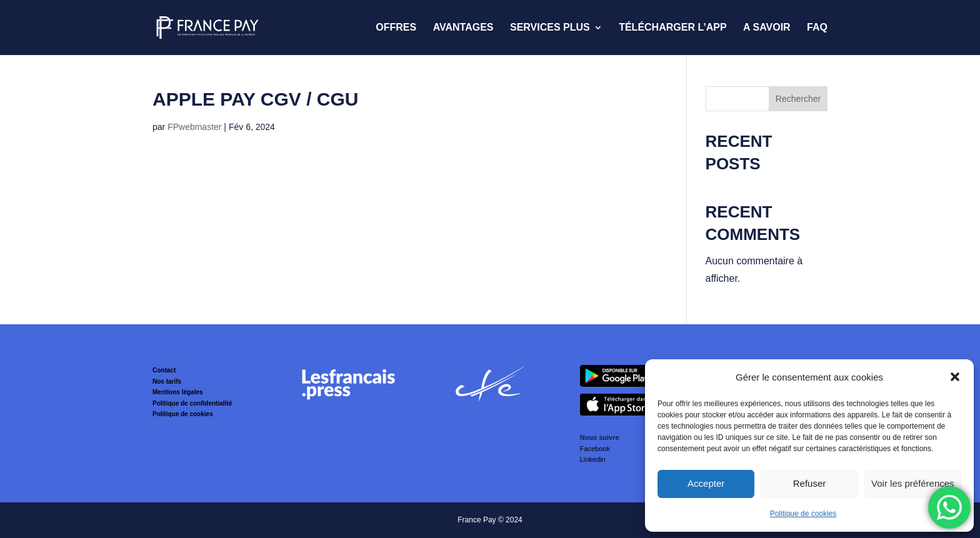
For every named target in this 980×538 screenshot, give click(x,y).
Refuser (810, 483)
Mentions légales (178, 392)
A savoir (767, 28)
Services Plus (550, 28)
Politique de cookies (803, 514)
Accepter (706, 483)
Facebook (595, 449)
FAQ (817, 28)
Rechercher (798, 99)
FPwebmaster (194, 127)
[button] (955, 377)
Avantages (463, 28)
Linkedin (593, 459)
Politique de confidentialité (192, 403)
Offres (396, 28)
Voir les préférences (913, 483)
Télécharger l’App (672, 28)
